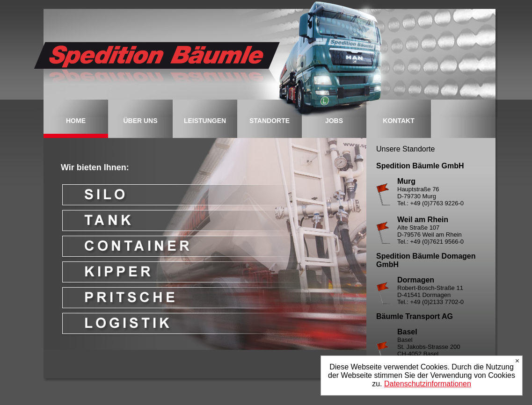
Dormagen (416, 280)
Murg (406, 181)
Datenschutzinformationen (428, 384)
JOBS (334, 121)
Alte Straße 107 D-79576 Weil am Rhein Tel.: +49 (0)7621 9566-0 (430, 235)
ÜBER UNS (140, 121)
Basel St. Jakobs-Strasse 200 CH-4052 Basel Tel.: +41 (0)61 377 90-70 (431, 350)
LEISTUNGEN (205, 121)
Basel (407, 332)
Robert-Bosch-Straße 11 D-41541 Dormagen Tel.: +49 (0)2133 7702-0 (430, 295)
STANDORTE (270, 121)
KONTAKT (398, 121)
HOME (76, 121)
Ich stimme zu (517, 361)
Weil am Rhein (423, 220)
